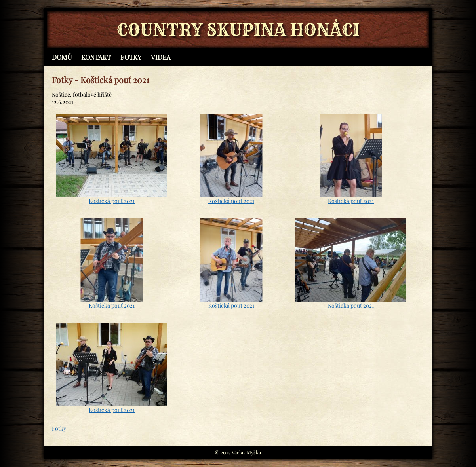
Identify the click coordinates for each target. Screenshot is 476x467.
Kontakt (96, 57)
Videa (161, 57)
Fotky (131, 57)
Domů (62, 57)
